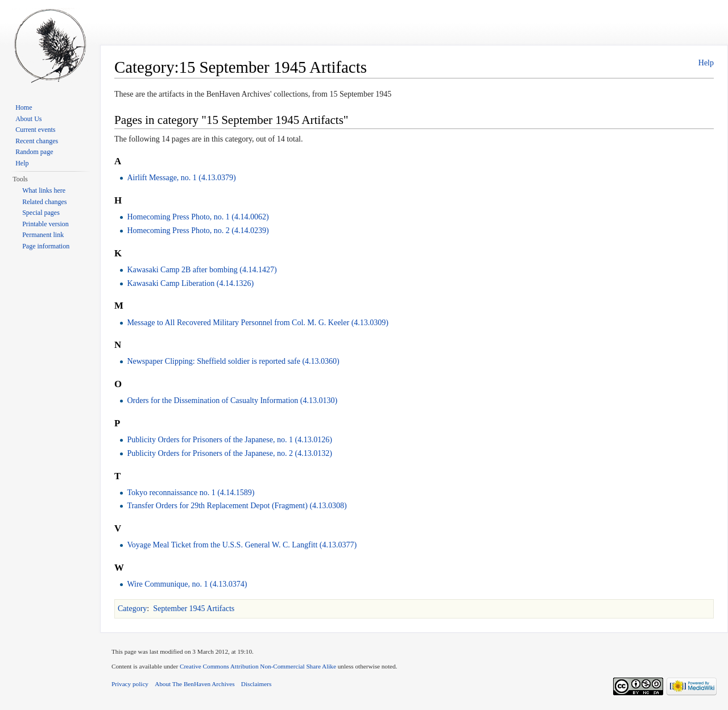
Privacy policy (130, 684)
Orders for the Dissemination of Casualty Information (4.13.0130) (232, 400)
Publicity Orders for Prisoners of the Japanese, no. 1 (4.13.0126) (229, 440)
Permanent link (43, 235)
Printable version (45, 224)
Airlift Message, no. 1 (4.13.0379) (181, 178)
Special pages (41, 213)
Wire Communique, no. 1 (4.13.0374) (187, 584)
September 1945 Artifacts (194, 609)
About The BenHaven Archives (195, 684)
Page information (46, 246)
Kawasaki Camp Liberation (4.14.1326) (190, 283)
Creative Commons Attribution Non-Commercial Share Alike (258, 666)
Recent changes (37, 141)
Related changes (44, 202)
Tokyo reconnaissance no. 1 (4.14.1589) (191, 493)
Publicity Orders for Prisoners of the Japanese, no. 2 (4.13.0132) (229, 453)
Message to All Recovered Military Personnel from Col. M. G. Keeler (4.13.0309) (258, 323)
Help (706, 63)
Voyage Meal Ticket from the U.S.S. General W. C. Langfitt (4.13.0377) (242, 545)
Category (132, 609)
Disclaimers (256, 684)
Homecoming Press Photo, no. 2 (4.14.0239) (198, 231)
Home (24, 107)
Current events (35, 130)
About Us (28, 119)
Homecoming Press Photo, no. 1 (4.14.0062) (198, 217)
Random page (34, 152)
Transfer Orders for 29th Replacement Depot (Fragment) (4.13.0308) (237, 506)
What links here (44, 190)
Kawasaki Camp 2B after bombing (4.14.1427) (202, 270)
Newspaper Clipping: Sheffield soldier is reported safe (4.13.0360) (233, 361)
